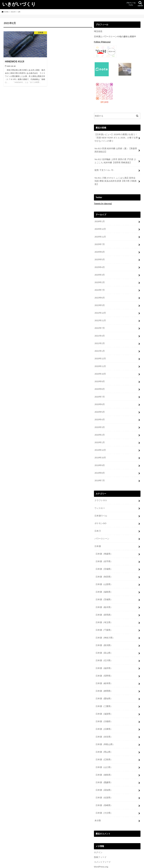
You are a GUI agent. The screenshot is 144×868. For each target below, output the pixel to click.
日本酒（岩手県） (104, 552)
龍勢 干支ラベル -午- (104, 169)
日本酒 (98, 537)
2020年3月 (99, 420)
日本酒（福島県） (104, 581)
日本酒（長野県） (104, 663)
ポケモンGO (100, 515)
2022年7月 (99, 324)
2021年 (14, 12)
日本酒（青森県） (104, 544)
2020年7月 (99, 391)
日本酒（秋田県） (104, 566)
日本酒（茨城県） (104, 589)
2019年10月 (100, 450)
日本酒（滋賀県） (104, 700)
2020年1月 (99, 435)
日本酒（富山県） (104, 641)
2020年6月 (99, 398)
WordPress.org (101, 850)
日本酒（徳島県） (104, 760)
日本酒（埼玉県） (104, 611)
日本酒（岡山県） (104, 737)
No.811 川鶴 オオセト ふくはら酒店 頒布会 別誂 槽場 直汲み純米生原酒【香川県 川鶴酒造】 (116, 180)
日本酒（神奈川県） (105, 626)
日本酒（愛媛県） (104, 767)
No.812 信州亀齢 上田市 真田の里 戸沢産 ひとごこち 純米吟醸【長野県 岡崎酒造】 (116, 160)
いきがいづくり (19, 4)
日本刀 (98, 522)
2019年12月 (100, 443)
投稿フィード (100, 841)
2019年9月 (99, 458)
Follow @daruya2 (102, 42)
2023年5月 (99, 302)
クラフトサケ (101, 492)
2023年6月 (99, 294)
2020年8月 (99, 383)
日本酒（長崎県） (104, 789)
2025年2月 (99, 279)
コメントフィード (102, 846)
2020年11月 (100, 361)
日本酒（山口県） (104, 752)
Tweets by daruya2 (103, 202)
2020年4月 (99, 413)
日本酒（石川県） (104, 648)
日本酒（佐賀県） (104, 782)
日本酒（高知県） (104, 775)
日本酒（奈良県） (104, 723)
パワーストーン (102, 529)
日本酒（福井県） (104, 656)
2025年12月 (100, 227)
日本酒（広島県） (104, 745)
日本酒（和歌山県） (105, 730)
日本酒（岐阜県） (104, 671)
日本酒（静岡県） (104, 678)
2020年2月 (99, 428)
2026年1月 (99, 220)
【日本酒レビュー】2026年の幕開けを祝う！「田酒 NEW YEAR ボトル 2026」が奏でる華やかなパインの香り (116, 137)
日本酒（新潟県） (104, 633)
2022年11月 (100, 316)
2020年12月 (100, 353)
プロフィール (131, 4)
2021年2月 (99, 339)
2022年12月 (100, 309)
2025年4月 (99, 264)
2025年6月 (99, 250)
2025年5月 (99, 257)
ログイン (98, 836)
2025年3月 (99, 272)
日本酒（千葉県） (104, 619)
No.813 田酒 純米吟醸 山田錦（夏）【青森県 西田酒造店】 (116, 150)
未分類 (98, 804)
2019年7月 (99, 472)
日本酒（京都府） (104, 708)
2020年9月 (99, 376)
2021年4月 (99, 331)
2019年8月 (99, 465)
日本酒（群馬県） (104, 604)
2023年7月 (99, 287)
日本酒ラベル (101, 507)
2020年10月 (100, 368)
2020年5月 (99, 406)
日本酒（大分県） (104, 797)
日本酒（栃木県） (104, 596)
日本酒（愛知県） (104, 685)
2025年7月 (99, 242)
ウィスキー (100, 500)
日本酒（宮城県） (104, 559)
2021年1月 (99, 346)
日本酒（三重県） (104, 693)
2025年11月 (100, 235)
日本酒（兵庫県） (104, 715)
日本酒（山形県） (104, 574)
